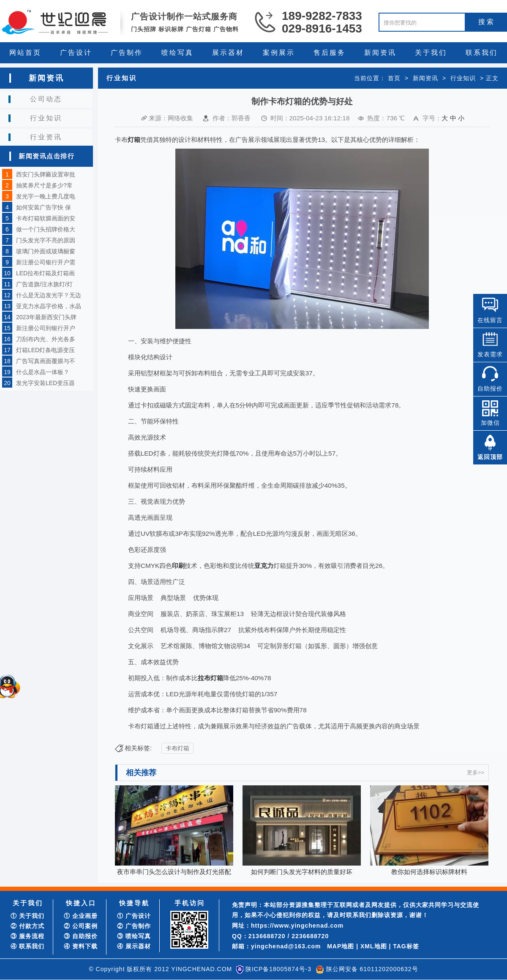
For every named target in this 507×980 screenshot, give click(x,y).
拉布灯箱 (210, 678)
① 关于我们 (27, 916)
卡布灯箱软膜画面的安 (46, 218)
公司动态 (46, 99)
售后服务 (330, 53)
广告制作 (127, 53)
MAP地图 (341, 946)
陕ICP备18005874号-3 (278, 969)
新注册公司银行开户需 (46, 262)
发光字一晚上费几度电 (46, 196)
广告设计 (76, 53)
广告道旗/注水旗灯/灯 (44, 284)
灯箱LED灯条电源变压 (45, 350)
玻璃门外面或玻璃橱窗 (46, 251)
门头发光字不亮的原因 (46, 240)
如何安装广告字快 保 (44, 207)
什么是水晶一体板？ (43, 372)
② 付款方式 (27, 926)
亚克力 (264, 566)
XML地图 (374, 946)
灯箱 (134, 140)
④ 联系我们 (27, 946)
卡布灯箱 (177, 748)
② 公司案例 (81, 926)
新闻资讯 (380, 53)
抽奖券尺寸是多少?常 (44, 185)
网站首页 (25, 53)
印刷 (178, 566)
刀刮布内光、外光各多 (46, 339)
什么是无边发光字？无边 (49, 295)
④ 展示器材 (134, 946)
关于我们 (431, 53)
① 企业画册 (81, 916)
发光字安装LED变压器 (45, 383)
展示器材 (228, 53)
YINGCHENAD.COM (202, 969)
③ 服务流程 (27, 936)
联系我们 (482, 53)
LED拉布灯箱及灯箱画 (45, 273)
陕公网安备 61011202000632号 (372, 969)
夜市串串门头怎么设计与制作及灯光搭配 (174, 872)
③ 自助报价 (81, 936)
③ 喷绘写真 (134, 936)
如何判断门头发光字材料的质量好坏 (302, 872)
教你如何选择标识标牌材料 (429, 872)
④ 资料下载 (81, 946)
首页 (394, 78)
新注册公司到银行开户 (46, 328)
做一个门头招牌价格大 (46, 229)
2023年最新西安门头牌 (46, 317)
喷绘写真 (177, 53)
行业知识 (46, 118)
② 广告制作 (134, 926)
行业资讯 (46, 137)
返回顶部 (490, 457)
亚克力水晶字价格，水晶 (49, 306)
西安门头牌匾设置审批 (46, 174)
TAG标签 (406, 946)
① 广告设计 (134, 916)
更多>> (476, 772)
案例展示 (279, 53)
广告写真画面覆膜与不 (46, 361)
